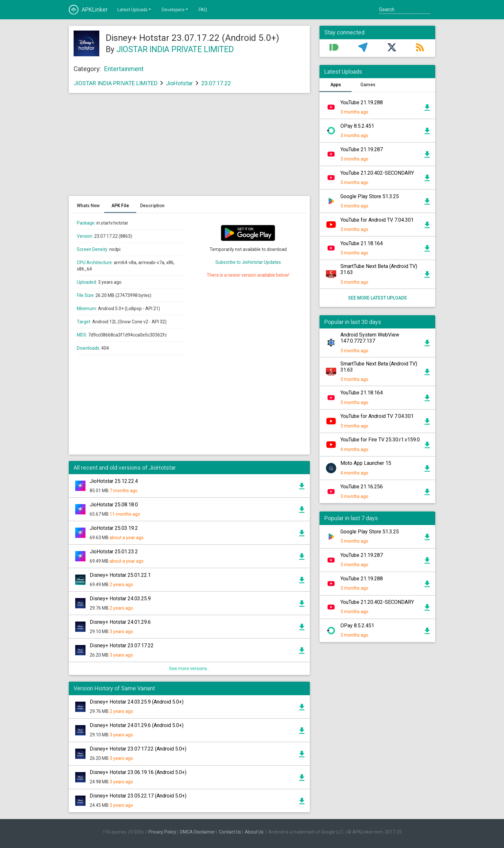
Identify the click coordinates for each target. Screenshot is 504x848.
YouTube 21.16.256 (362, 487)
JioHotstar (179, 83)
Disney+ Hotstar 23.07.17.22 (122, 645)
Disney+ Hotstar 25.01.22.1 (120, 575)
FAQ (203, 10)
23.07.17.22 (216, 83)
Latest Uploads (135, 9)
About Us (254, 832)
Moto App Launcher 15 (366, 463)
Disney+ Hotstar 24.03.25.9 (120, 599)
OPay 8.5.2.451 (357, 126)
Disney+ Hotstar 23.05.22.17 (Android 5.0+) (138, 796)
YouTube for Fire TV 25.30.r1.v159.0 (380, 440)
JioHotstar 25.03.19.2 (114, 528)
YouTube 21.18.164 (362, 243)
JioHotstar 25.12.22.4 (114, 481)
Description (152, 206)
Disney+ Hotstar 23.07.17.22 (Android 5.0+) (138, 749)
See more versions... (189, 668)
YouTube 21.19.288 (362, 102)
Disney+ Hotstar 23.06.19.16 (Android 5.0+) (138, 772)
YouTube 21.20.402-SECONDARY (377, 173)
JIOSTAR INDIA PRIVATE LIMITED (175, 49)
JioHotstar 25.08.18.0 (114, 505)
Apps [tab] (336, 85)
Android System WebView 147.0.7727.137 (370, 338)
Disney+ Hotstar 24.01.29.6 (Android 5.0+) (137, 725)
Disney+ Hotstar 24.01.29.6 (120, 622)
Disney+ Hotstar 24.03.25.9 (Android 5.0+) (137, 702)
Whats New (88, 206)
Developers (175, 9)
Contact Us (230, 832)
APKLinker (88, 10)
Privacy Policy (162, 832)
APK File (120, 206)
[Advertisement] (189, 148)
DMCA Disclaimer (198, 832)
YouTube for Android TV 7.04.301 (377, 220)
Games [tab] (368, 85)
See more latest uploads (378, 298)
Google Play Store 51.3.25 (370, 196)
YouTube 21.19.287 (362, 149)
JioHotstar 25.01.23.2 (114, 552)
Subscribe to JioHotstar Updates (248, 262)
